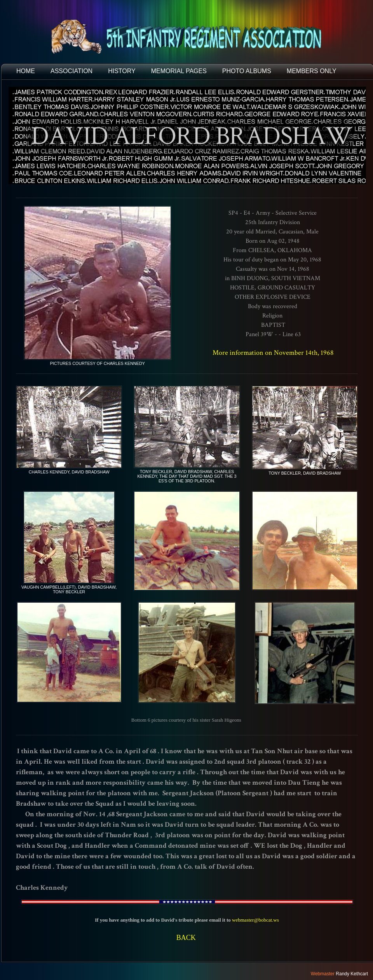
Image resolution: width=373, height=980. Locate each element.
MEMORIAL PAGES (179, 71)
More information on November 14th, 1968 (273, 353)
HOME (26, 71)
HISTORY (122, 71)
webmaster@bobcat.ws (255, 920)
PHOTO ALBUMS (247, 71)
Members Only (312, 71)
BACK (186, 938)
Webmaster (323, 974)
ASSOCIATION (71, 71)
